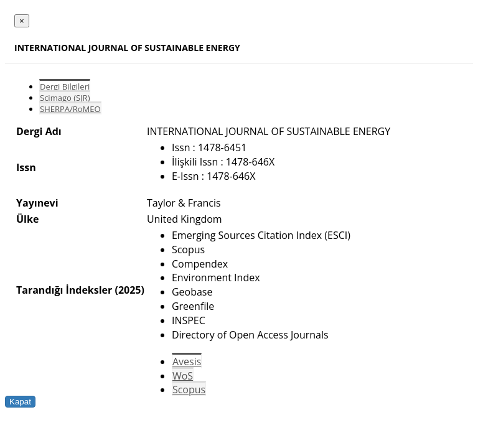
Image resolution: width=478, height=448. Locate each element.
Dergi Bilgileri (65, 86)
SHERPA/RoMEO (70, 109)
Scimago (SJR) (65, 98)
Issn (26, 167)
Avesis (187, 362)
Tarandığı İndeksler (64, 290)
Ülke (27, 219)
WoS (183, 376)
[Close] (22, 21)
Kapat (20, 402)
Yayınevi (37, 203)
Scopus (189, 390)
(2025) (129, 290)
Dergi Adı (39, 131)
